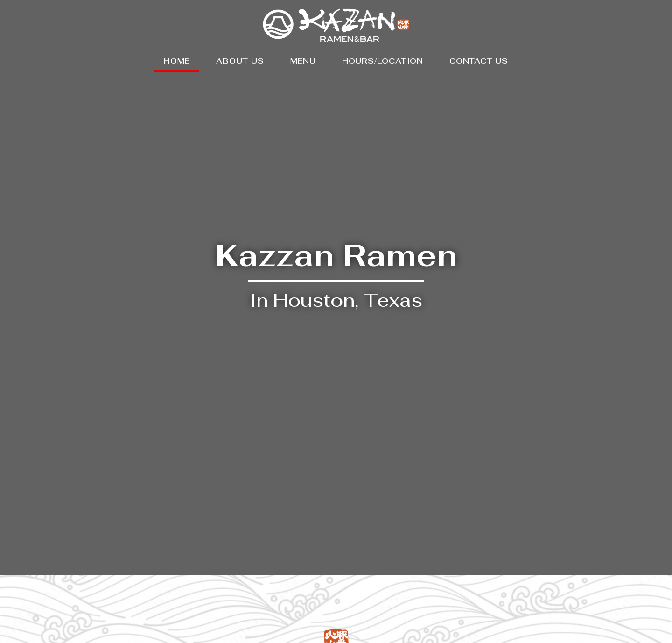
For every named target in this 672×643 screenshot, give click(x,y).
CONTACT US (479, 61)
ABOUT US (240, 61)
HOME (177, 61)
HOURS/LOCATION (383, 61)
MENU (303, 61)
